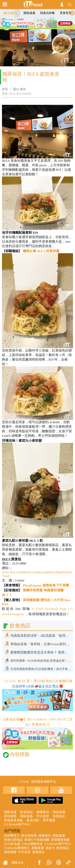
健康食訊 (43, 812)
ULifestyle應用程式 (17, 848)
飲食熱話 (26, 812)
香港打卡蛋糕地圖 (37, 840)
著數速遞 (10, 812)
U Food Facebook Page (48, 609)
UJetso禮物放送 (32, 844)
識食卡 (50, 848)
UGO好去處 (12, 844)
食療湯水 (59, 816)
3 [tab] (41, 27)
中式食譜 (43, 816)
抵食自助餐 (47, 13)
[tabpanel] (37, 23)
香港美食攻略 (13, 820)
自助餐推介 (12, 836)
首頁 (5, 89)
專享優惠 (49, 820)
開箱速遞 (29, 13)
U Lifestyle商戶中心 (17, 824)
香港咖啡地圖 (60, 840)
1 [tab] (29, 27)
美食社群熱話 (13, 840)
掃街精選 (10, 816)
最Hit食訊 (10, 13)
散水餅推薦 (29, 836)
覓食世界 (66, 13)
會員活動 (33, 820)
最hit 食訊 (19, 89)
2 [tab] (35, 27)
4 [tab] (46, 27)
